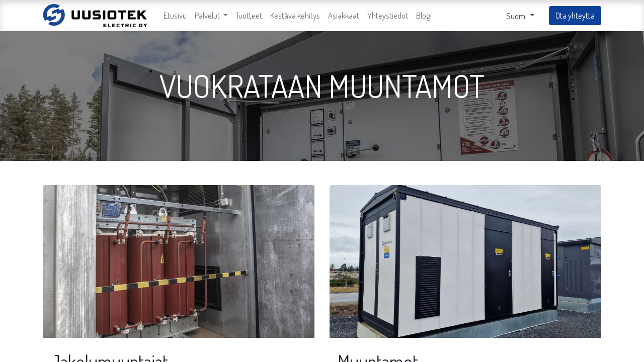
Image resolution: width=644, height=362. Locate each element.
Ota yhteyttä (575, 15)
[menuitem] (175, 16)
